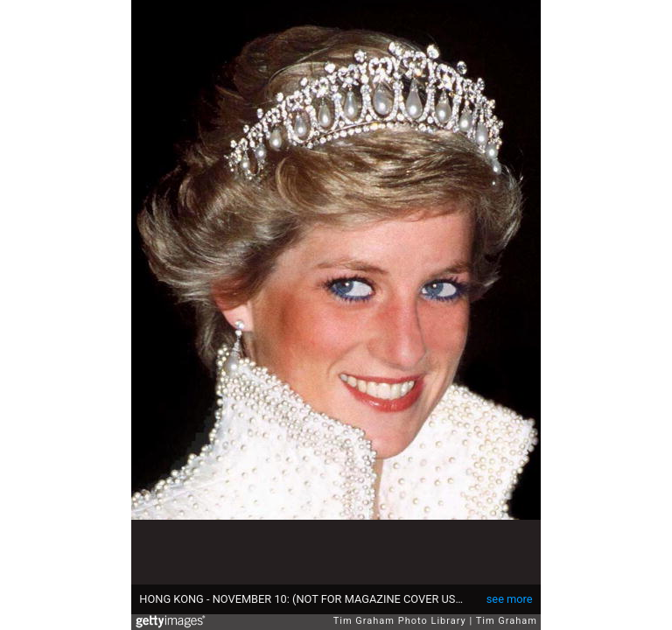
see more (510, 599)
